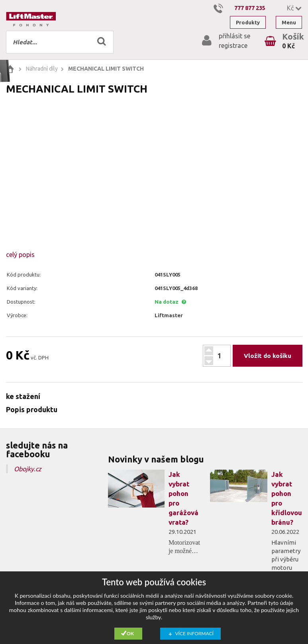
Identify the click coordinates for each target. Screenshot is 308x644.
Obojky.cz (28, 469)
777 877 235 (250, 8)
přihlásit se (234, 36)
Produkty (248, 22)
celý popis (20, 255)
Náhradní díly (42, 69)
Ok (130, 633)
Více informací (194, 633)
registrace (233, 45)
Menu (289, 22)
